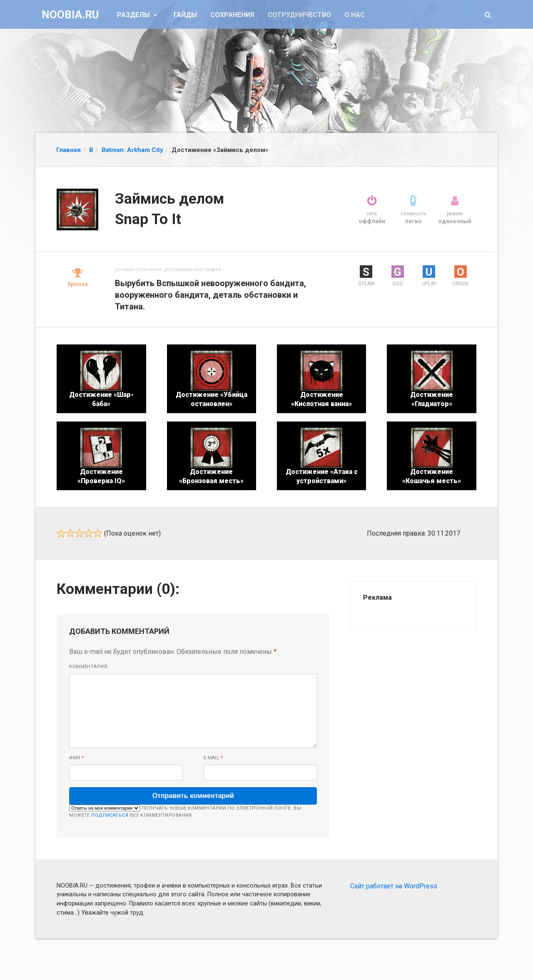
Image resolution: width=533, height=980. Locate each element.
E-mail (213, 758)
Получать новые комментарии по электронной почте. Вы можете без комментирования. (185, 811)
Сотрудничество (299, 15)
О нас (355, 15)
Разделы (134, 15)
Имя (76, 758)
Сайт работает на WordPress (394, 886)
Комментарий (88, 667)
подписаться (110, 815)
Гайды (185, 15)
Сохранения (232, 15)
